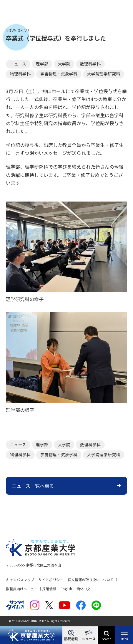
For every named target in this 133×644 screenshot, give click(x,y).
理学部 (42, 64)
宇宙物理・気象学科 (59, 74)
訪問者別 (71, 639)
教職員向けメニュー (22, 589)
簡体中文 (84, 589)
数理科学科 (90, 64)
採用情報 (49, 589)
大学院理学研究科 (104, 74)
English (66, 589)
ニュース (89, 639)
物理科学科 (20, 74)
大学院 (64, 64)
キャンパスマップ (20, 580)
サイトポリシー (51, 580)
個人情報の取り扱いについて (91, 580)
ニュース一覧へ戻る (33, 486)
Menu (124, 639)
